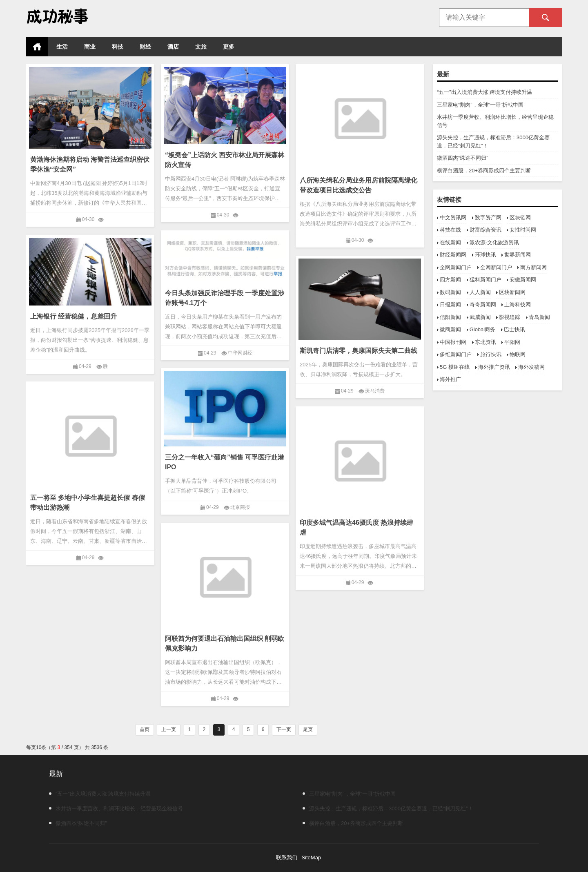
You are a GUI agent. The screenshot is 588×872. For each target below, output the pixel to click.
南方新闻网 (533, 267)
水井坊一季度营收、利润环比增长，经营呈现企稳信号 (116, 808)
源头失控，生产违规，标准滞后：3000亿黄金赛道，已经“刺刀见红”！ (388, 808)
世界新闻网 (518, 255)
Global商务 (483, 329)
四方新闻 (450, 280)
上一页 (169, 729)
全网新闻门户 (456, 267)
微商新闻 (450, 329)
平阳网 (512, 342)
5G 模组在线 (455, 367)
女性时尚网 (523, 230)
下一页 (284, 729)
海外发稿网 (531, 367)
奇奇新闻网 (483, 304)
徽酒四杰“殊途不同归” (463, 158)
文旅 (201, 47)
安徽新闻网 (523, 280)
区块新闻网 (512, 292)
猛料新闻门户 (486, 280)
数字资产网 (488, 217)
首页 (37, 47)
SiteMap (311, 858)
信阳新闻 (450, 317)
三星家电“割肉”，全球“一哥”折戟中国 (480, 105)
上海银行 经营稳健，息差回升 (73, 316)
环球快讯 (486, 255)
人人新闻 (480, 292)
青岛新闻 (539, 317)
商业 (90, 47)
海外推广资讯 (494, 367)
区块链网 (520, 217)
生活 (62, 47)
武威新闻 (480, 317)
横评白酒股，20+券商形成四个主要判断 (484, 171)
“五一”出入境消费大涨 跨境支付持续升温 (484, 92)
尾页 (308, 729)
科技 (118, 47)
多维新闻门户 (456, 354)
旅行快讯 (491, 354)
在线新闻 (450, 242)
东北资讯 (486, 342)
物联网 (518, 354)
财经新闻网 (453, 255)
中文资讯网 (453, 217)
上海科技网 (518, 304)
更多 (229, 47)
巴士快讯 (514, 329)
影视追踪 (510, 317)
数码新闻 (450, 292)
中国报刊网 (453, 342)
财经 (145, 47)
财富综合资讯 (486, 230)
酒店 (173, 47)
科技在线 (450, 230)
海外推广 (450, 379)
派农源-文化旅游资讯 (494, 242)
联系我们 (287, 858)
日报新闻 (450, 304)
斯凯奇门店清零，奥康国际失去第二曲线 (359, 351)
